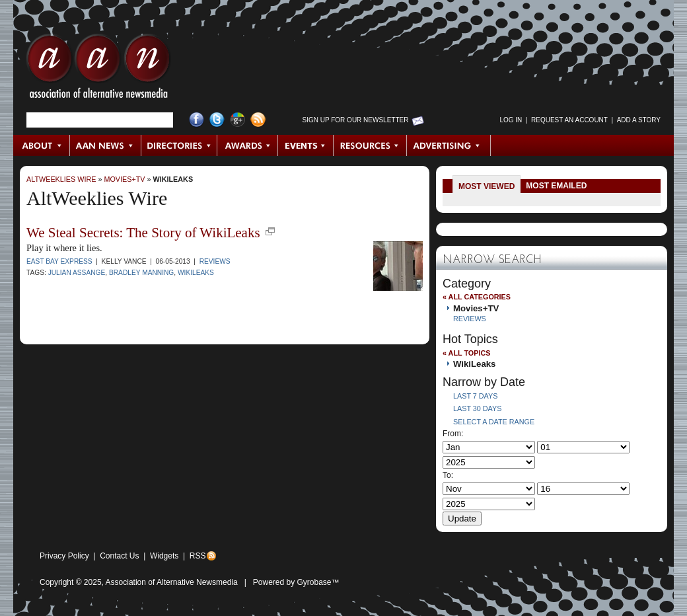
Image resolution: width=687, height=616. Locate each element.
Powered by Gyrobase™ (296, 582)
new (270, 231)
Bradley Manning (141, 273)
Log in (511, 120)
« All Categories (477, 297)
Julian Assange (77, 273)
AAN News (106, 145)
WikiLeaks (173, 179)
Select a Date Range (494, 422)
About (42, 145)
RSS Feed (258, 120)
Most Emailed (556, 186)
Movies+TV (124, 179)
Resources (370, 145)
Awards (248, 145)
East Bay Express (59, 261)
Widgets (164, 556)
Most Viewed (487, 186)
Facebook (197, 120)
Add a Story (639, 120)
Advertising (449, 145)
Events (306, 145)
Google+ (237, 120)
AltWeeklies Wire (61, 179)
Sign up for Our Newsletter (356, 120)
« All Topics (466, 353)
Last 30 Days (477, 408)
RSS (198, 556)
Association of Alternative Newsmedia (172, 582)
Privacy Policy (64, 556)
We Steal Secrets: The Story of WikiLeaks (143, 233)
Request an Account (569, 120)
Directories (179, 145)
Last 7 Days (475, 396)
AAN (98, 69)
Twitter (217, 120)
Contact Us (119, 556)
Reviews (215, 261)
